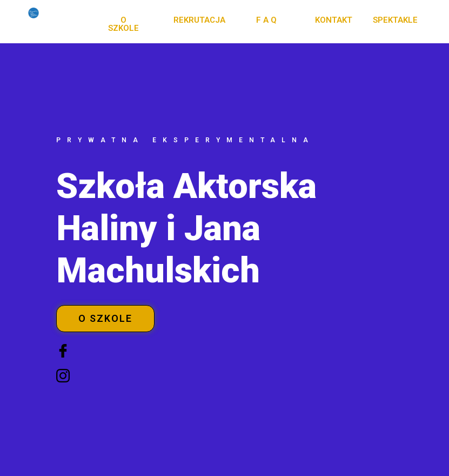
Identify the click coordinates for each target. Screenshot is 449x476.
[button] (123, 24)
